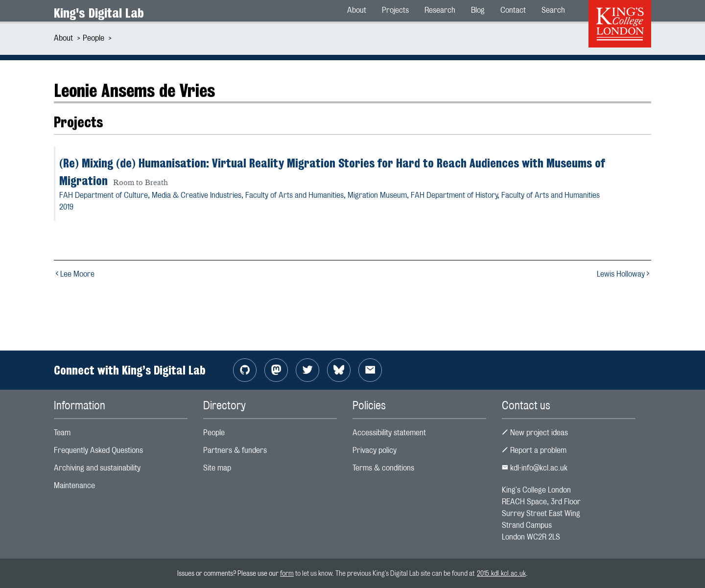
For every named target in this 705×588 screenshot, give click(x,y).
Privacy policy (375, 450)
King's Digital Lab (99, 13)
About (63, 38)
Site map (217, 468)
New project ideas (535, 433)
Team (62, 433)
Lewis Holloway (624, 274)
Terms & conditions (383, 468)
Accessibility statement (389, 433)
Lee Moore (74, 274)
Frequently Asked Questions (98, 450)
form (287, 573)
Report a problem (534, 450)
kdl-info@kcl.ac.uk (535, 468)
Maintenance (74, 485)
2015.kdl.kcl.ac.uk (501, 573)
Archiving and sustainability (97, 468)
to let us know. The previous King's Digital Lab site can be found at (385, 573)
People (94, 38)
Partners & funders (235, 450)
